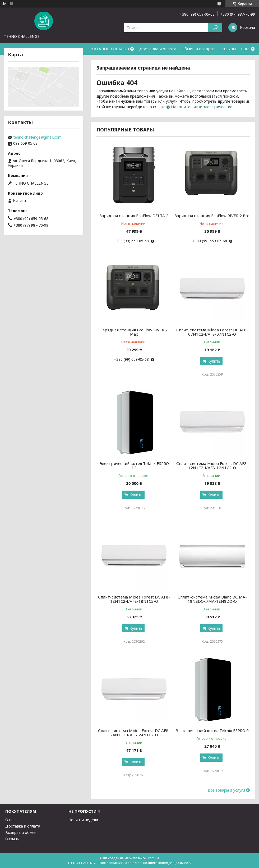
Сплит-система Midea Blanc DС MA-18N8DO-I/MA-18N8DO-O (212, 599)
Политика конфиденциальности (167, 863)
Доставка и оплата (158, 49)
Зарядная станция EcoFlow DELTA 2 (134, 216)
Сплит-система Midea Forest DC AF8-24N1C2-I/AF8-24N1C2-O (134, 733)
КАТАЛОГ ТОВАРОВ (110, 49)
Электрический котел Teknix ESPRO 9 (212, 730)
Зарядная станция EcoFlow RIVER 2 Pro (212, 216)
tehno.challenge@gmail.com (37, 137)
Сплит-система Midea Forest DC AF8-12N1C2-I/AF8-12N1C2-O (212, 465)
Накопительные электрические (202, 107)
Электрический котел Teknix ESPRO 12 (134, 465)
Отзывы (228, 49)
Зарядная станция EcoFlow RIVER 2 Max (134, 332)
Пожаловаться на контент (120, 863)
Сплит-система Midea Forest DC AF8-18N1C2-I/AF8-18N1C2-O (134, 599)
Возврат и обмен (21, 832)
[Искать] (215, 28)
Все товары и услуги (226, 790)
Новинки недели (83, 820)
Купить (214, 361)
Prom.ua (153, 858)
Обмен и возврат (198, 49)
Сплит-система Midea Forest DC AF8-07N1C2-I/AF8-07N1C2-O (212, 332)
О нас (10, 820)
